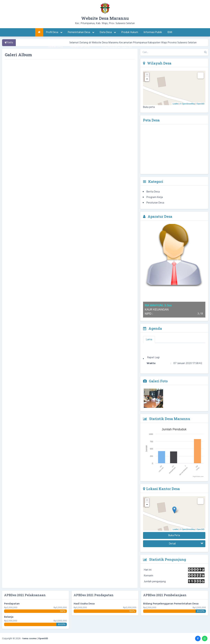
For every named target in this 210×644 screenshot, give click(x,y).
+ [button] (147, 75)
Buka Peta (174, 535)
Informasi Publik (153, 32)
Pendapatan (12, 604)
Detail (186, 544)
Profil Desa (54, 32)
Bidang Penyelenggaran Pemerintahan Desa (171, 604)
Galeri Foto (155, 381)
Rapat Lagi (153, 359)
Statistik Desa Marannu (167, 419)
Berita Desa (153, 192)
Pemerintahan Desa (81, 32)
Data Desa (108, 32)
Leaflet (175, 104)
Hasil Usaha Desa (84, 604)
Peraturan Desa (155, 203)
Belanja (9, 617)
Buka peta (149, 107)
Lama (149, 340)
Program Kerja (155, 197)
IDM (170, 32)
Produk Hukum (130, 32)
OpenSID (200, 104)
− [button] (147, 79)
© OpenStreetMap (187, 104)
